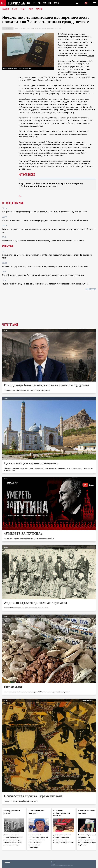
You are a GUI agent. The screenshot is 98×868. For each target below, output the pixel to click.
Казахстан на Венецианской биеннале (62, 813)
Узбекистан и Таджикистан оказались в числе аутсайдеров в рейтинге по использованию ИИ (44, 241)
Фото (31, 9)
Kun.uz (91, 56)
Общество (50, 28)
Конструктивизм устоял (12, 812)
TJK (39, 3)
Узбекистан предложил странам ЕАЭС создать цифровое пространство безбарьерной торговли (45, 266)
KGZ (34, 3)
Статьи (15, 9)
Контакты (7, 862)
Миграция (58, 28)
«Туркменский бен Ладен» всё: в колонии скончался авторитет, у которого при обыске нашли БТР (46, 284)
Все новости (91, 289)
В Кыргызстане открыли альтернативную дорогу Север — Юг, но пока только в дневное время (45, 212)
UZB (50, 3)
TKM (44, 3)
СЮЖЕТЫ (39, 9)
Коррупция (34, 28)
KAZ (29, 3)
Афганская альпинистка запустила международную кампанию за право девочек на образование (45, 220)
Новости (5, 9)
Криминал (42, 28)
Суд (28, 28)
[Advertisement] (49, 307)
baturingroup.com (65, 866)
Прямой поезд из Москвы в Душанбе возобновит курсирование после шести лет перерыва (43, 275)
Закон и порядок (20, 28)
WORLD (56, 3)
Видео (23, 9)
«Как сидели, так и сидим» (37, 812)
